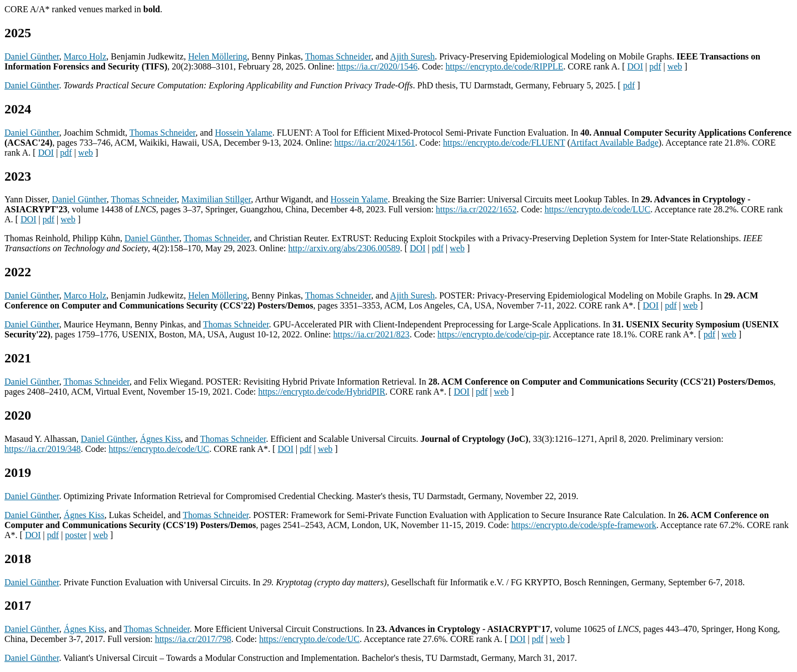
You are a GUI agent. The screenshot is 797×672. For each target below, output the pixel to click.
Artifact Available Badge (614, 143)
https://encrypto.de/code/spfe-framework (584, 525)
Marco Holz (85, 56)
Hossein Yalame (244, 133)
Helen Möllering (217, 56)
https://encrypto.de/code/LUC (598, 209)
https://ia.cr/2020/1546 (377, 66)
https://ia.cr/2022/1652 (476, 209)
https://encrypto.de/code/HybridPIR (322, 392)
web (675, 66)
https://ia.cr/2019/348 (43, 449)
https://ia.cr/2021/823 (372, 334)
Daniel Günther (32, 56)
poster (76, 535)
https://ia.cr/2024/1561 (374, 143)
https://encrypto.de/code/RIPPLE (504, 66)
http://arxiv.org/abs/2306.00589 (344, 248)
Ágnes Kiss (160, 439)
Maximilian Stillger (216, 199)
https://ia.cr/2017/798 (193, 639)
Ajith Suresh (412, 56)
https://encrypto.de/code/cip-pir (493, 334)
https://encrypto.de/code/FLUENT (504, 143)
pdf (655, 66)
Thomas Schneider (338, 56)
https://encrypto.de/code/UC (159, 449)
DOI (635, 66)
